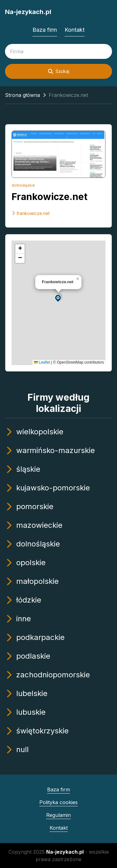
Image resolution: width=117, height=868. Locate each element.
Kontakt (75, 30)
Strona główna (22, 95)
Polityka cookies (58, 802)
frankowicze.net (31, 213)
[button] (58, 298)
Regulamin (58, 815)
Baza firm (45, 30)
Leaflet (42, 362)
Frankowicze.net (49, 197)
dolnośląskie (23, 185)
